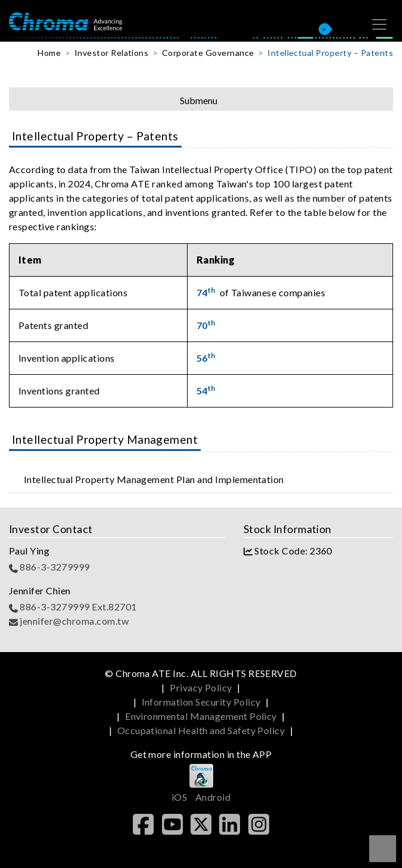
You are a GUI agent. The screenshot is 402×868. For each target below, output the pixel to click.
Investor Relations (112, 53)
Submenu (199, 100)
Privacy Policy (201, 687)
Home (49, 53)
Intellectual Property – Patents (330, 53)
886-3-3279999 (49, 567)
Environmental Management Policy (201, 716)
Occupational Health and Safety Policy (201, 730)
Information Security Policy (201, 702)
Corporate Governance (208, 53)
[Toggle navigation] (379, 24)
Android (213, 797)
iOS (179, 797)
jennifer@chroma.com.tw (69, 621)
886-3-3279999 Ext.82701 (73, 607)
